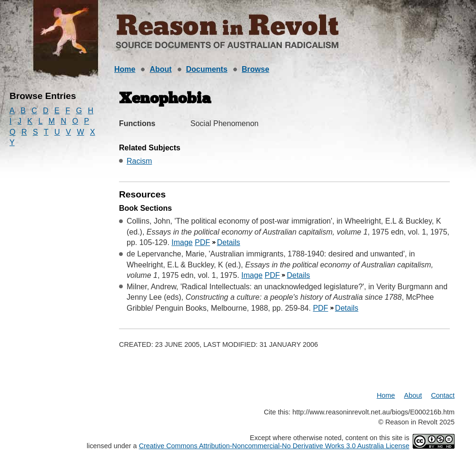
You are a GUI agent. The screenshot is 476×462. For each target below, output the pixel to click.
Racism (139, 161)
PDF (202, 242)
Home (125, 69)
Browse (256, 69)
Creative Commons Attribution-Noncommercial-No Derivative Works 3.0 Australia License (274, 446)
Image (182, 242)
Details (229, 242)
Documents (207, 69)
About (160, 69)
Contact (443, 395)
